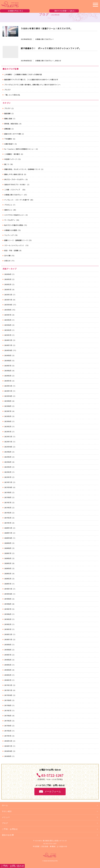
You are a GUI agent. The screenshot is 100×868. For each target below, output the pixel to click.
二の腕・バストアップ (13, 190)
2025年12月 (8, 295)
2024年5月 (8, 376)
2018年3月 (8, 675)
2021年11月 (8, 482)
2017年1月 (8, 736)
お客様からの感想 (11, 230)
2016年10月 (8, 751)
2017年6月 (8, 716)
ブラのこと (8, 205)
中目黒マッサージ (11, 159)
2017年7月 (8, 711)
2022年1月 (8, 477)
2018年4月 (8, 670)
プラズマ (7, 90)
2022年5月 (8, 457)
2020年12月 (8, 528)
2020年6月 (8, 558)
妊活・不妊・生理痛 (11, 251)
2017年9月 (8, 700)
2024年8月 (8, 361)
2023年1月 (8, 432)
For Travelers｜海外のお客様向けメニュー (20, 149)
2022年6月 (8, 452)
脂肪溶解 (7, 114)
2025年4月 (8, 325)
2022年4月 (8, 462)
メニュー (6, 817)
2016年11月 (8, 746)
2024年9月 (8, 356)
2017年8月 (8, 705)
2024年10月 (8, 350)
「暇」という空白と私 (12, 95)
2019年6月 (8, 614)
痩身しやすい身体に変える (14, 174)
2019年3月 (8, 619)
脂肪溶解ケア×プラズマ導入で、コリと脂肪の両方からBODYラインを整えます (31, 80)
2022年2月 (8, 472)
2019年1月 (8, 629)
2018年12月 (8, 634)
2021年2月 (8, 518)
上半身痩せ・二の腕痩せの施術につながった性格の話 (23, 74)
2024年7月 (8, 366)
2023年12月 (8, 386)
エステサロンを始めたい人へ (14, 215)
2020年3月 (8, 574)
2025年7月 (8, 315)
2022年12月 (8, 437)
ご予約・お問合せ (10, 829)
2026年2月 (8, 284)
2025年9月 (8, 310)
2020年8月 (8, 548)
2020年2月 (8, 579)
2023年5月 (8, 416)
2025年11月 (8, 300)
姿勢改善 (7, 129)
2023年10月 (8, 396)
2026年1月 (8, 290)
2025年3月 (8, 330)
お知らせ (7, 261)
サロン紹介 (7, 811)
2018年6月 (8, 660)
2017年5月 (8, 721)
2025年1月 (8, 335)
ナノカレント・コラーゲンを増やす (17, 200)
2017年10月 (8, 695)
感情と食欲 (8, 119)
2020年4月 (8, 569)
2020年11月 (8, 533)
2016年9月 (8, 756)
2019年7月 (8, 609)
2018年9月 (8, 645)
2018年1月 (8, 680)
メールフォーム (53, 791)
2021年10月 (8, 487)
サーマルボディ (10, 220)
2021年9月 (8, 493)
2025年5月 (8, 320)
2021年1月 (8, 523)
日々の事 (7, 256)
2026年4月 (8, 274)
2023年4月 (8, 421)
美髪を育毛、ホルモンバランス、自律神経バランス (22, 169)
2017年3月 (8, 731)
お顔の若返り (9, 144)
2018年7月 (8, 655)
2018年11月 (8, 640)
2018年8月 (8, 650)
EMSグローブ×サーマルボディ (14, 179)
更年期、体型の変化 (11, 124)
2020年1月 (8, 584)
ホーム (5, 805)
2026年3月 (8, 279)
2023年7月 (8, 411)
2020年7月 (8, 553)
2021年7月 (8, 503)
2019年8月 (8, 604)
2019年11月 (8, 589)
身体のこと (8, 210)
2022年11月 (8, 442)
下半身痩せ (8, 139)
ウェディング (9, 235)
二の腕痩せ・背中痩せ (12, 154)
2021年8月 (8, 497)
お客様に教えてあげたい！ (14, 195)
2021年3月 (8, 513)
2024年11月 (8, 345)
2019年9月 (8, 599)
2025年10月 (8, 305)
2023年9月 (8, 401)
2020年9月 (8, 543)
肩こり (7, 164)
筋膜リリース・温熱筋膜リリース (16, 240)
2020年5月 (8, 563)
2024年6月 (8, 371)
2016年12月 (8, 741)
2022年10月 (8, 447)
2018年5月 (8, 665)
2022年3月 (8, 467)
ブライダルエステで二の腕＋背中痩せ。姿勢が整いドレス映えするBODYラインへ (32, 85)
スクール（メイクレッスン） (14, 245)
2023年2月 (8, 427)
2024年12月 (8, 340)
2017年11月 (8, 690)
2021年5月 (8, 508)
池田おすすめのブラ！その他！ (15, 185)
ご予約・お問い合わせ (12, 866)
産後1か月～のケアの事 (12, 134)
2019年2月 (8, 624)
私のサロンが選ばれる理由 (14, 225)
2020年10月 (8, 538)
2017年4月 (8, 726)
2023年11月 (8, 391)
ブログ (5, 823)
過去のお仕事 (8, 835)
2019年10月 (8, 594)
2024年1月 (8, 381)
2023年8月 (8, 406)
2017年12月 (8, 685)
